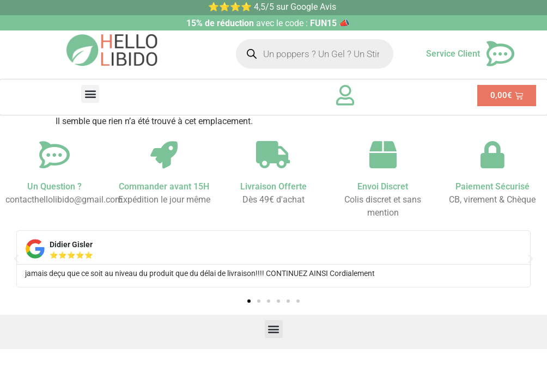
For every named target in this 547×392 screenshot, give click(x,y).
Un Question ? (54, 186)
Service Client (453, 54)
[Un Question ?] (54, 155)
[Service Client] (501, 54)
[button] (90, 94)
